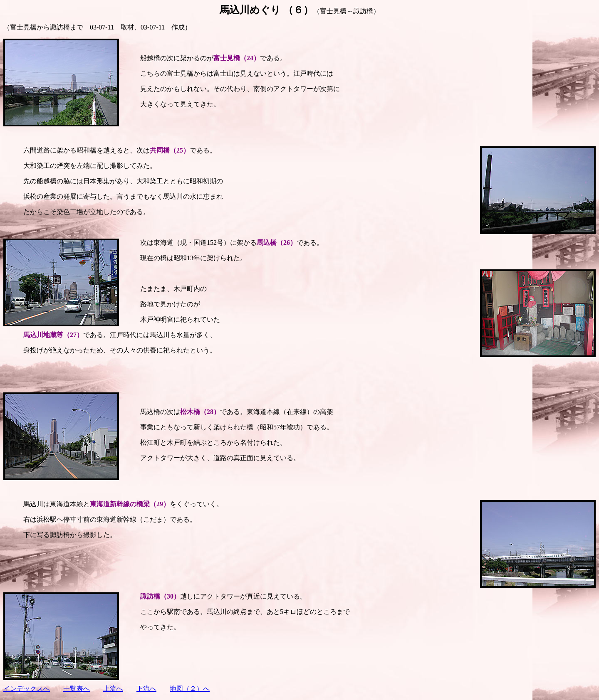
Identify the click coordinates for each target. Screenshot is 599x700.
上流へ (113, 689)
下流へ (146, 689)
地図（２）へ (190, 689)
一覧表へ (77, 689)
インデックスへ (27, 689)
